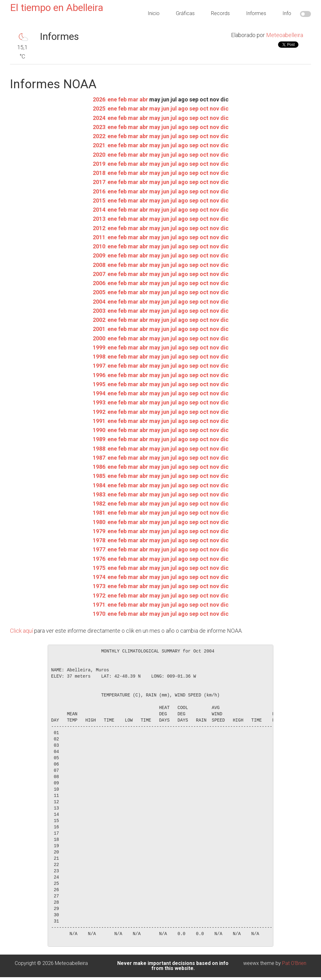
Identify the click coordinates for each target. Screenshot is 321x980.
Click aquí (21, 631)
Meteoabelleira (285, 35)
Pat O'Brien (294, 963)
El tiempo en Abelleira (57, 8)
